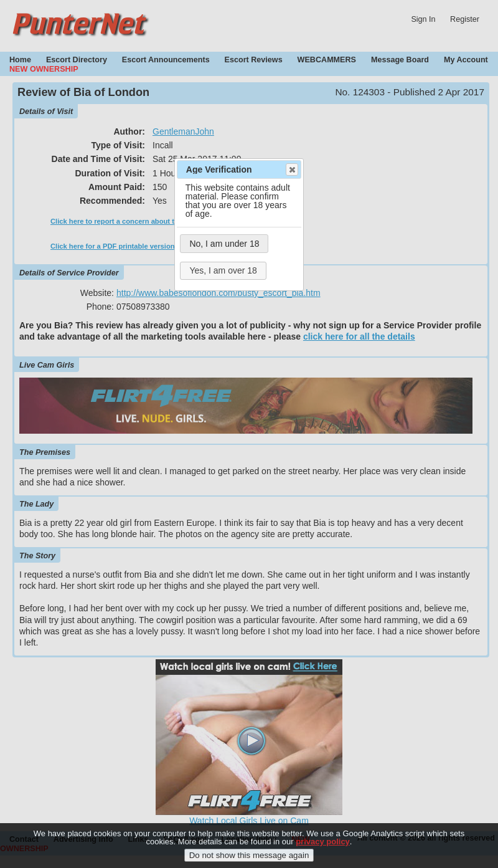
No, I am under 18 (224, 244)
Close (291, 169)
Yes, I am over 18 (223, 270)
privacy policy (323, 846)
